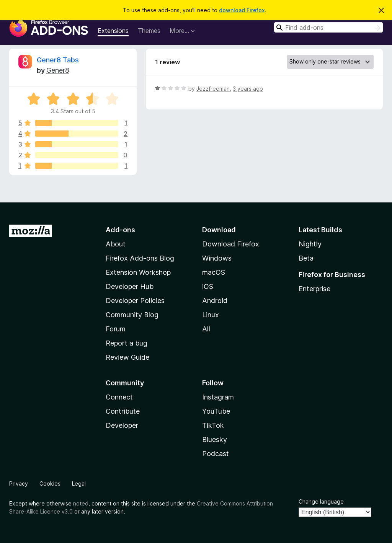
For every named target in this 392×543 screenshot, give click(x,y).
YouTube (216, 411)
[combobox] (328, 27)
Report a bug (127, 343)
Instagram (218, 397)
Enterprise (314, 289)
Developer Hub (130, 286)
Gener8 (58, 70)
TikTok (213, 425)
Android (215, 301)
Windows (217, 258)
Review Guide (127, 357)
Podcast (216, 454)
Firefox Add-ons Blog (140, 258)
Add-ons (120, 230)
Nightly (310, 244)
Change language (321, 501)
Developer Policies (135, 301)
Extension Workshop (138, 272)
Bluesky (215, 439)
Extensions (113, 31)
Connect (119, 397)
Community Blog (132, 315)
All (206, 329)
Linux (211, 315)
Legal (79, 483)
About (116, 244)
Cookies (50, 483)
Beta (306, 258)
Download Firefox (231, 244)
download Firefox (242, 10)
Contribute (123, 411)
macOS (214, 272)
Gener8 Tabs (58, 60)
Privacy (19, 483)
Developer (122, 425)
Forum (116, 329)
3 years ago (248, 89)
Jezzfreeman (213, 89)
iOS (208, 286)
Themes (149, 31)
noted (81, 503)
